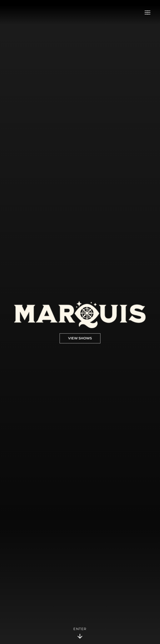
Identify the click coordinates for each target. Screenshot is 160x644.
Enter (80, 633)
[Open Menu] (147, 12)
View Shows (80, 338)
